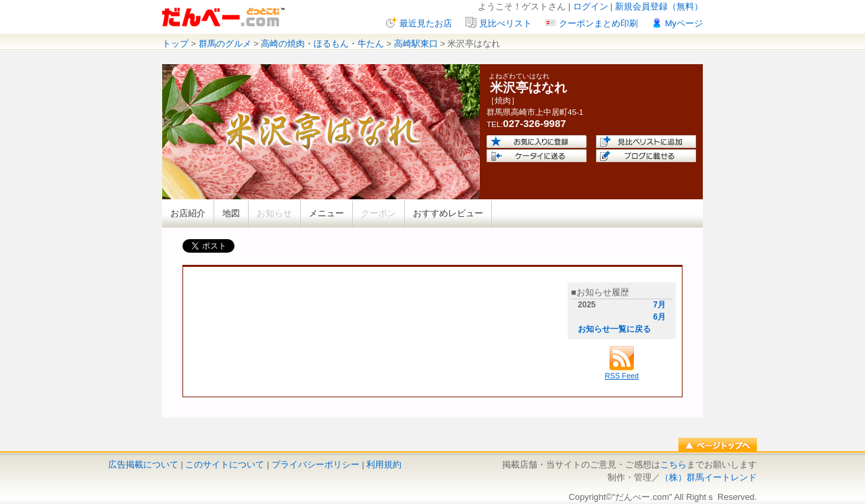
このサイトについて (225, 464)
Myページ (684, 23)
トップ (175, 44)
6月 (659, 317)
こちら (673, 464)
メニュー (326, 213)
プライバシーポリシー (316, 464)
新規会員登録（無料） (659, 6)
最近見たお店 (426, 23)
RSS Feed (622, 372)
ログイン (591, 6)
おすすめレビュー (448, 213)
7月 (659, 305)
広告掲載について (143, 464)
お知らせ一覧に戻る (614, 329)
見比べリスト (505, 23)
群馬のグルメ (225, 44)
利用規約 (384, 464)
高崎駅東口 (416, 44)
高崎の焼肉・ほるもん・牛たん (322, 44)
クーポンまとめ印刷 (598, 23)
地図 (231, 213)
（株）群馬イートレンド (709, 477)
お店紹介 (188, 213)
